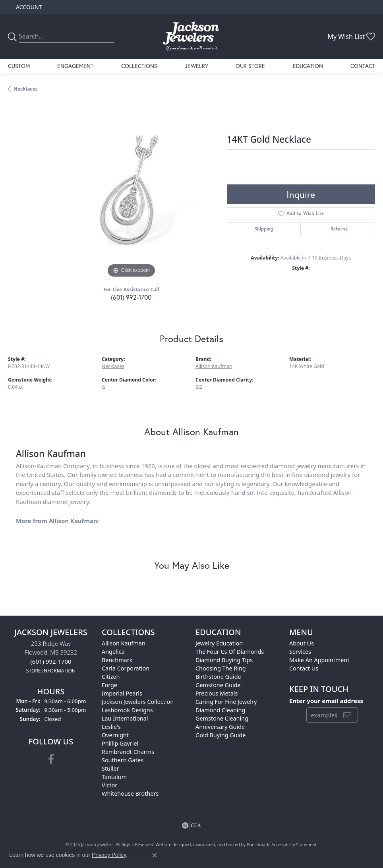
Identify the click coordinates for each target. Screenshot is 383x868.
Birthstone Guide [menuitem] (218, 677)
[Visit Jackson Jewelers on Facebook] (51, 759)
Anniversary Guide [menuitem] (220, 727)
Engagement (75, 66)
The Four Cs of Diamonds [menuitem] (230, 652)
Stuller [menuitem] (110, 768)
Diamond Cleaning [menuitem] (220, 710)
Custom (19, 66)
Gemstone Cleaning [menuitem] (222, 718)
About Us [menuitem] (302, 643)
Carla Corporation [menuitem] (126, 668)
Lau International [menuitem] (125, 718)
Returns (339, 229)
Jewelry (196, 66)
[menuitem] (191, 825)
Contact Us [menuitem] (304, 668)
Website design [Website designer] (170, 844)
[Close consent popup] (155, 855)
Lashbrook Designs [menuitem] (127, 710)
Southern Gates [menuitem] (123, 760)
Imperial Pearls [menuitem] (122, 693)
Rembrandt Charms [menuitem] (128, 752)
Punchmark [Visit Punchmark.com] (258, 844)
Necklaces (26, 89)
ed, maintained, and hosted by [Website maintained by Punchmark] (216, 844)
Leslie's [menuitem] (111, 727)
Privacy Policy (109, 855)
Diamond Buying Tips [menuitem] (224, 660)
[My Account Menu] (29, 7)
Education (308, 66)
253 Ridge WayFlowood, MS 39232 (51, 657)
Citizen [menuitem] (111, 677)
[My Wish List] (351, 37)
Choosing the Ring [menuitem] (221, 668)
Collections (139, 66)
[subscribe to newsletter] (347, 715)
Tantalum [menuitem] (114, 777)
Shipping (264, 229)
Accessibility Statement (294, 844)
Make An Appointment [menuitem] (319, 660)
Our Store (250, 66)
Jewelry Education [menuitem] (219, 643)
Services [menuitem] (300, 652)
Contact (363, 66)
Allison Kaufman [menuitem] (124, 643)
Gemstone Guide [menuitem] (218, 685)
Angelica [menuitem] (113, 652)
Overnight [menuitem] (115, 735)
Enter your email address (326, 701)
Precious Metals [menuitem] (217, 693)
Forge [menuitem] (109, 685)
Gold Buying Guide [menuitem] (221, 735)
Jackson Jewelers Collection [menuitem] (138, 702)
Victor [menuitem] (109, 785)
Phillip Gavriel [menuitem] (120, 743)
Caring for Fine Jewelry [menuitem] (226, 702)
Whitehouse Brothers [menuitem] (130, 793)
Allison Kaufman (214, 366)
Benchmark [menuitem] (117, 660)
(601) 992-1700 (131, 297)
